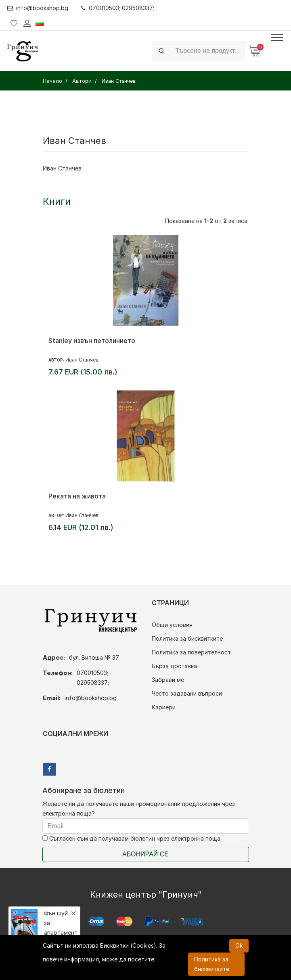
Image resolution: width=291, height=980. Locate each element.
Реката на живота (77, 496)
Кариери (164, 707)
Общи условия (172, 625)
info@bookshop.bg (38, 8)
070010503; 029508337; (118, 8)
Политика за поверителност (191, 652)
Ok (239, 945)
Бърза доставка (174, 666)
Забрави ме (168, 680)
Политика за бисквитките (187, 638)
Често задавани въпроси (187, 693)
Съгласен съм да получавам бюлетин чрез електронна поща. (132, 838)
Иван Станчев (82, 360)
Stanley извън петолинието (92, 341)
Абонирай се (145, 854)
